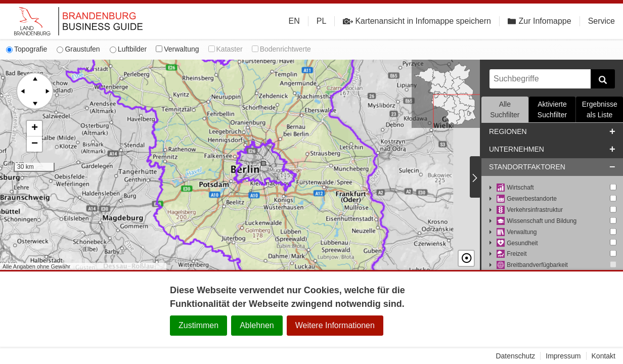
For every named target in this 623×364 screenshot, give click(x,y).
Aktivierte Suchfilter (552, 109)
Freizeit (512, 254)
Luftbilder (128, 49)
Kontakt (604, 356)
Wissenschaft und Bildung (537, 221)
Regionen (508, 131)
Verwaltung (177, 49)
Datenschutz (515, 356)
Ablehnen (257, 325)
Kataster (226, 49)
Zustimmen (198, 325)
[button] (34, 129)
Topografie (27, 49)
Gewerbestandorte (527, 199)
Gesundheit (517, 243)
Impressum (563, 356)
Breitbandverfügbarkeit (532, 265)
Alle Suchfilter (505, 109)
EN (294, 21)
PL (322, 21)
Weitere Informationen (335, 325)
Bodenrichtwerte (281, 49)
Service (602, 21)
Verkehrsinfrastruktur (530, 210)
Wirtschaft (515, 188)
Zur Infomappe (540, 21)
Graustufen (78, 49)
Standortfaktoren (527, 167)
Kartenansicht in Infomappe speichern (417, 21)
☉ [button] (466, 258)
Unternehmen (517, 149)
